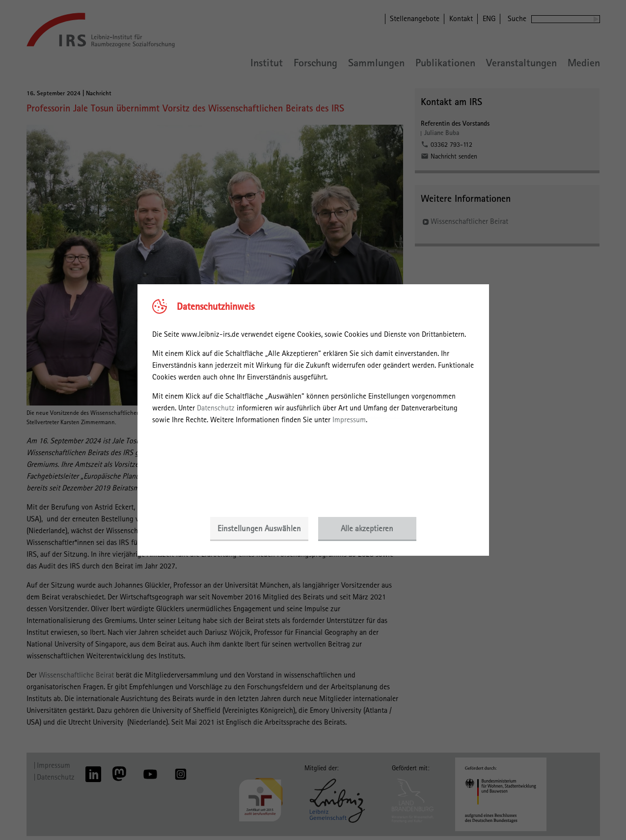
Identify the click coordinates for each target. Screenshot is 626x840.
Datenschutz (216, 408)
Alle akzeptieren (367, 528)
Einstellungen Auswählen (259, 528)
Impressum (349, 420)
